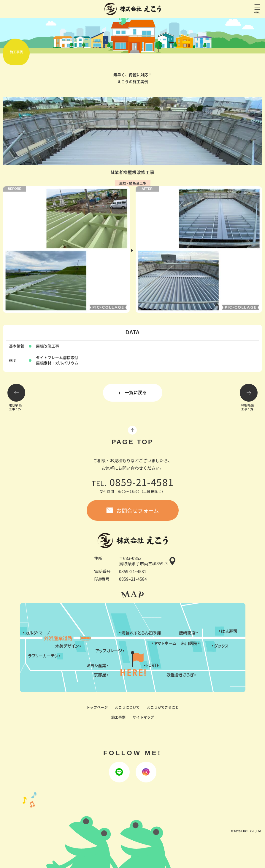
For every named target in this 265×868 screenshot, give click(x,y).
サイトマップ (143, 717)
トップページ (97, 707)
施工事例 (118, 717)
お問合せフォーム (138, 510)
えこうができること (163, 707)
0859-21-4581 (133, 482)
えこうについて (127, 707)
